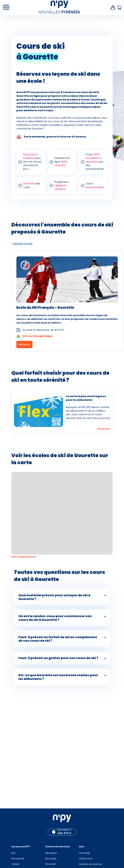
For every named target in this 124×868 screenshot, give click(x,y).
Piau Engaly (51, 859)
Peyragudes (51, 853)
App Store (65, 833)
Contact (15, 864)
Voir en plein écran (24, 557)
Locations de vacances (90, 864)
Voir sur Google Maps (34, 336)
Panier (119, 8)
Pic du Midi (50, 864)
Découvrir (104, 429)
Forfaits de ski (86, 859)
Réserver (24, 344)
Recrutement (18, 859)
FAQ (13, 853)
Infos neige (84, 853)
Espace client (113, 8)
